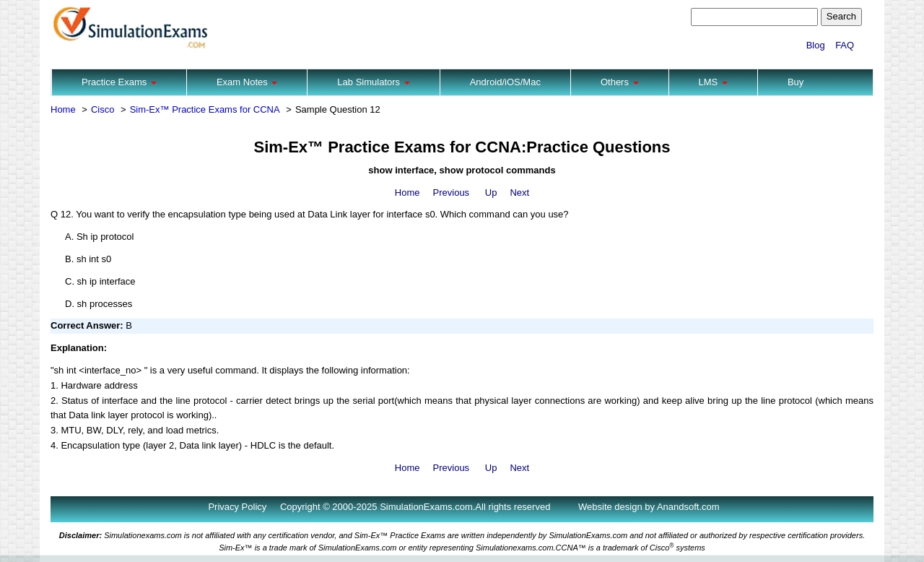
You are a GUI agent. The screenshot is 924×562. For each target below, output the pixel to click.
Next (519, 193)
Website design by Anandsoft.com (649, 507)
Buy (796, 82)
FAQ (845, 45)
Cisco (103, 109)
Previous (452, 193)
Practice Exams (119, 82)
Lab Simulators (373, 82)
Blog (816, 45)
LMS (713, 82)
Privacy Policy (237, 507)
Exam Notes (247, 82)
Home (63, 109)
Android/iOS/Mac (505, 82)
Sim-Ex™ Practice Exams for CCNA (205, 109)
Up (491, 193)
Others (620, 82)
